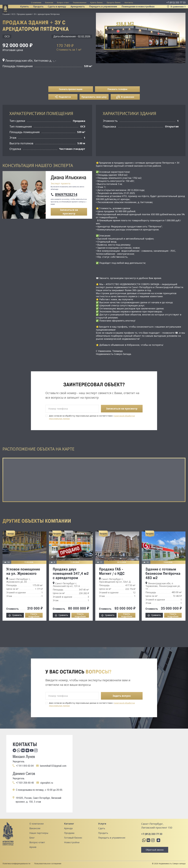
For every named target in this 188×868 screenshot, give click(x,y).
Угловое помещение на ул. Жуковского (23, 582)
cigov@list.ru (47, 783)
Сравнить (17, 626)
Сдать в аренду (60, 12)
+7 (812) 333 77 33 (176, 2)
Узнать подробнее (34, 626)
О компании (36, 2)
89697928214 (66, 205)
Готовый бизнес (73, 838)
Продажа (69, 833)
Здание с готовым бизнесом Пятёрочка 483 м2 (163, 584)
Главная (6, 25)
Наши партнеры (39, 833)
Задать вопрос (122, 696)
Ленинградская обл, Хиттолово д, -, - (29, 71)
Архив (33, 847)
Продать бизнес (114, 2)
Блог (32, 838)
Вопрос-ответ (63, 2)
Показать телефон (117, 100)
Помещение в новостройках (141, 12)
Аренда (68, 828)
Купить (28, 12)
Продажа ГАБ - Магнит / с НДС (112, 582)
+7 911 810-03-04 (25, 766)
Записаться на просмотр (69, 222)
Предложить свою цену (94, 107)
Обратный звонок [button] (155, 850)
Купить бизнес (97, 2)
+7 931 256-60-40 (25, 783)
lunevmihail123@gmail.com (53, 766)
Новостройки (72, 842)
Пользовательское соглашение (48, 864)
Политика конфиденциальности (16, 864)
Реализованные (80, 2)
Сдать (102, 828)
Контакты (129, 2)
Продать (42, 12)
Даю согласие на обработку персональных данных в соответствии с (92, 428)
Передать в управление (106, 12)
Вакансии (49, 2)
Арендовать (81, 12)
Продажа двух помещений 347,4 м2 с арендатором (71, 584)
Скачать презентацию (71, 100)
